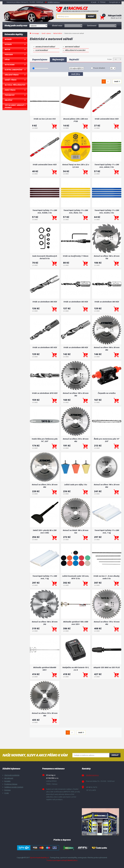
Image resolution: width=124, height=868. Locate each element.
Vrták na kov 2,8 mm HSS (45, 119)
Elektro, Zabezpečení (13, 70)
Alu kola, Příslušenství (15, 85)
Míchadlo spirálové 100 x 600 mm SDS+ (76, 623)
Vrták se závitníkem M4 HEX (107, 302)
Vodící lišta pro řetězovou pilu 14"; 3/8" (45, 440)
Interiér (8, 39)
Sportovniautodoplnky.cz (39, 857)
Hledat (91, 16)
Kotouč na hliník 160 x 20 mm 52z (76, 531)
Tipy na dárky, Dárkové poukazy (14, 106)
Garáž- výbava (11, 80)
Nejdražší (74, 59)
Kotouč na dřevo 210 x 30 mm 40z (76, 440)
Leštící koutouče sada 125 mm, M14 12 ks (76, 577)
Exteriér (8, 44)
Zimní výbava (10, 90)
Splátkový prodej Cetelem (14, 787)
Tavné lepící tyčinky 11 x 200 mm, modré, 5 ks (107, 211)
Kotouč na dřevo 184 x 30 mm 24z (45, 623)
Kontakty (7, 781)
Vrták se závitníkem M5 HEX (45, 347)
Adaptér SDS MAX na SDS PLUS (107, 667)
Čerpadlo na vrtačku (107, 393)
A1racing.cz (77, 9)
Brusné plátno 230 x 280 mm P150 (76, 120)
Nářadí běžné (58, 33)
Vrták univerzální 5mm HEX (45, 164)
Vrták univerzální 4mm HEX (107, 119)
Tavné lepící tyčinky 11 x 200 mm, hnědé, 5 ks (45, 211)
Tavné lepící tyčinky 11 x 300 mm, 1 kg (45, 577)
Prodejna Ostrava (11, 784)
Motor (7, 49)
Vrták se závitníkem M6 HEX (45, 302)
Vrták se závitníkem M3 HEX (76, 302)
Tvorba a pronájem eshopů (57, 860)
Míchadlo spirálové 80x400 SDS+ (45, 669)
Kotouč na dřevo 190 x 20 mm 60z (107, 486)
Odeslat (115, 755)
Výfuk (7, 60)
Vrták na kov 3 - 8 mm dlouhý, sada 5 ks (107, 577)
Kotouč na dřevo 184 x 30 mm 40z (107, 349)
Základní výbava (12, 75)
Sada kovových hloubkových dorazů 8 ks (45, 257)
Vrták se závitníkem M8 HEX (76, 347)
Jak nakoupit (9, 778)
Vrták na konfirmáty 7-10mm (76, 256)
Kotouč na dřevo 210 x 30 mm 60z (45, 486)
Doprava (7, 790)
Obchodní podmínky (12, 775)
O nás (7, 793)
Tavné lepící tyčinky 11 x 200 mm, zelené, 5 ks (107, 166)
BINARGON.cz (72, 860)
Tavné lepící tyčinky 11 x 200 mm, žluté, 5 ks (76, 211)
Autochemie (10, 65)
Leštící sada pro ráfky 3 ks (76, 484)
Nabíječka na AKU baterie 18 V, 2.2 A (76, 669)
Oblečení (8, 100)
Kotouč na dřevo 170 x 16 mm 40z (107, 623)
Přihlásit (103, 2)
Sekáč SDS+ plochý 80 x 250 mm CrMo (45, 531)
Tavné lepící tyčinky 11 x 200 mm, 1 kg (107, 531)
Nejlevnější (58, 59)
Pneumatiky (10, 95)
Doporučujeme (40, 59)
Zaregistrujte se (115, 2)
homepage (35, 33)
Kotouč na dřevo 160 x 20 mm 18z (107, 257)
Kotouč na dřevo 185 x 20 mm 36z (76, 394)
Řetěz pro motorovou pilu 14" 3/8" (107, 440)
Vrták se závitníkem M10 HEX (45, 393)
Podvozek (9, 54)
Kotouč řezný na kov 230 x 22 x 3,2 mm (76, 166)
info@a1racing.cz (54, 2)
